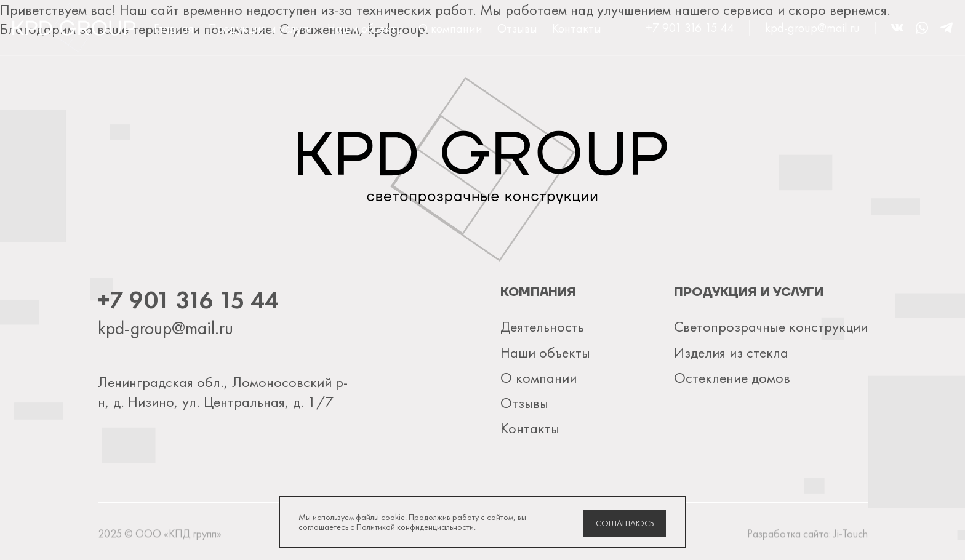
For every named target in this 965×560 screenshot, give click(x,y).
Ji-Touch (851, 536)
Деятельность (542, 326)
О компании (450, 28)
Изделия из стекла (731, 352)
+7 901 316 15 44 (690, 28)
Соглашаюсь (625, 523)
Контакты (577, 28)
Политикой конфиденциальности (415, 527)
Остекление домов (732, 378)
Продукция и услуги (261, 28)
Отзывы (517, 28)
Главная (174, 28)
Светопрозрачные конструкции (771, 326)
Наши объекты (366, 28)
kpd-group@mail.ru (812, 28)
